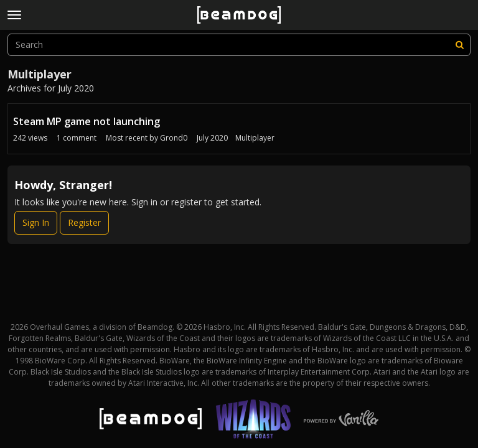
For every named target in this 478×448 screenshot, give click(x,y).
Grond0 (174, 138)
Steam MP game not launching (87, 121)
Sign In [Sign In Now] (36, 222)
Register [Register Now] (84, 222)
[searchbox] (239, 45)
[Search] (459, 45)
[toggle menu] (14, 15)
